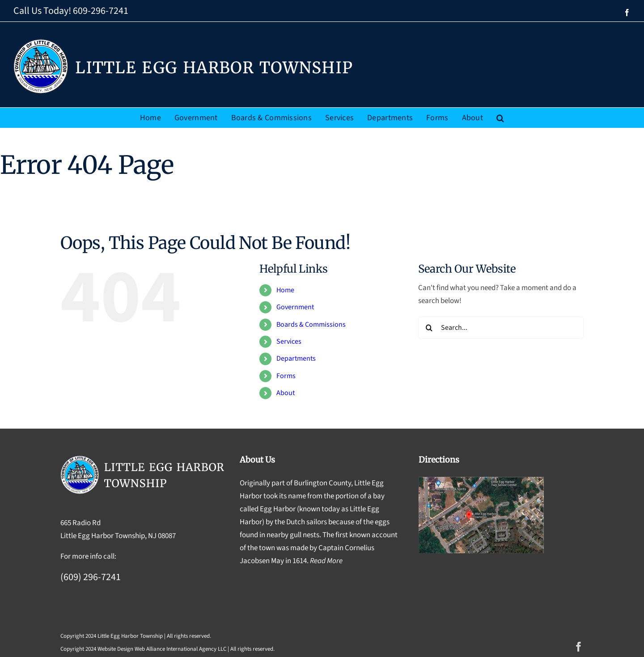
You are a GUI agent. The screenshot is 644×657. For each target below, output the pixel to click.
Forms (286, 376)
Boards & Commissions (311, 324)
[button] (500, 118)
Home (285, 290)
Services (289, 341)
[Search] (429, 328)
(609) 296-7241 (91, 577)
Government (295, 307)
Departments (296, 358)
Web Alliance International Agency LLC (180, 649)
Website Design (115, 649)
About (286, 393)
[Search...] (501, 328)
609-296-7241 (101, 11)
